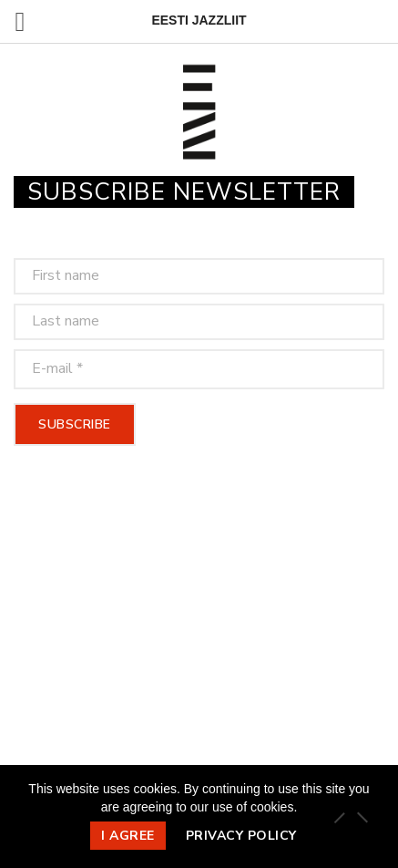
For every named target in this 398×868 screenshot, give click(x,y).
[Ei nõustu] (362, 817)
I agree (128, 836)
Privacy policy (241, 836)
